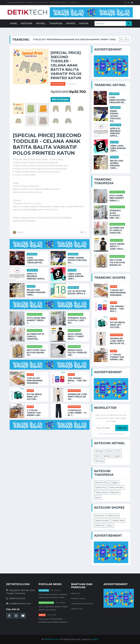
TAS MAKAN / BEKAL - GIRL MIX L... (77, 381)
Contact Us (74, 2)
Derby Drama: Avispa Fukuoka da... (77, 260)
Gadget (117, 456)
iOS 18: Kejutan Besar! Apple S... (77, 292)
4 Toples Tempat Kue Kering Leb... (34, 413)
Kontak (84, 23)
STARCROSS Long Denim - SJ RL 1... (77, 413)
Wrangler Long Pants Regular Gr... (77, 397)
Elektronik (115, 493)
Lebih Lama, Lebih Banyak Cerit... (76, 276)
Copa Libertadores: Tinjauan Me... (35, 260)
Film (118, 451)
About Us (30, 2)
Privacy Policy (42, 2)
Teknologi (32, 270)
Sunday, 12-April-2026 (16, 2)
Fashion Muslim (35, 314)
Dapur (30, 374)
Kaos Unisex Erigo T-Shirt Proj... (76, 337)
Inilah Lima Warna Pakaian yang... (36, 292)
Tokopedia (56, 23)
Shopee (71, 23)
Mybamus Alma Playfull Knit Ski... (77, 320)
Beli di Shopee (60, 99)
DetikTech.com (52, 639)
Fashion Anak (58, 84)
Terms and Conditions (59, 2)
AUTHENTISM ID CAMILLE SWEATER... (35, 337)
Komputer (100, 516)
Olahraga (32, 254)
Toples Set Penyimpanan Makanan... (35, 381)
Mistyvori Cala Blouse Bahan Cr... (36, 353)
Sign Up (122, 428)
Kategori (27, 23)
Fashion (31, 286)
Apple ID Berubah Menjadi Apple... (36, 276)
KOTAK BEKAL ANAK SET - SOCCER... (34, 397)
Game (98, 456)
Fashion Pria (74, 330)
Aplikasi (72, 270)
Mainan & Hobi (101, 483)
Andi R (95, 639)
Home (14, 23)
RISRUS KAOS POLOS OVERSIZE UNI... (77, 353)
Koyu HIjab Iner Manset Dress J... (36, 320)
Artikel (41, 23)
